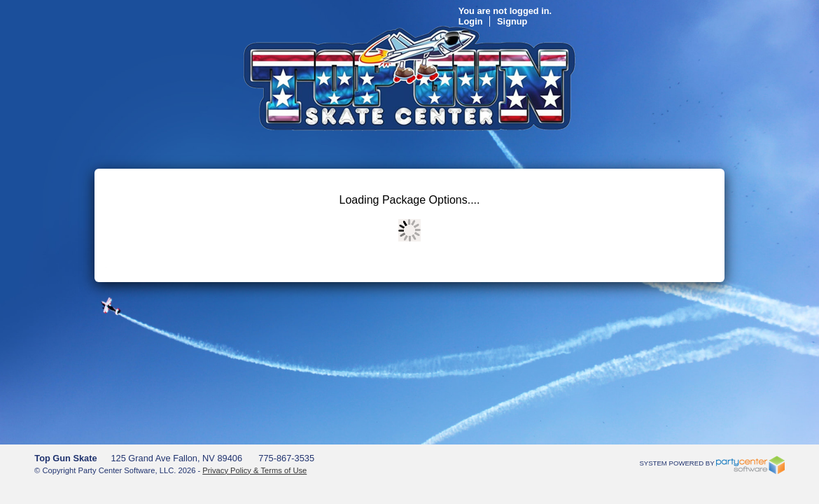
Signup (663, 21)
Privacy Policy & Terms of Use (254, 470)
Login (621, 21)
